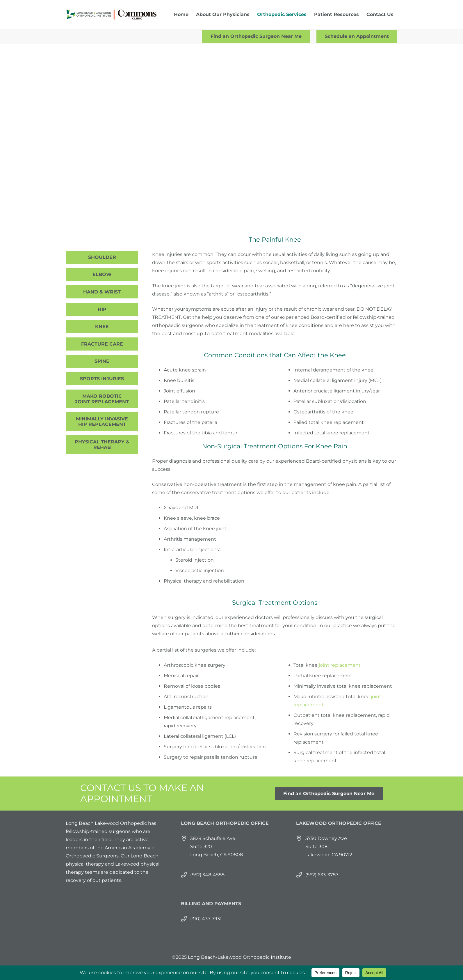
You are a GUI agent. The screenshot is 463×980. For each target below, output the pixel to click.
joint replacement (340, 665)
